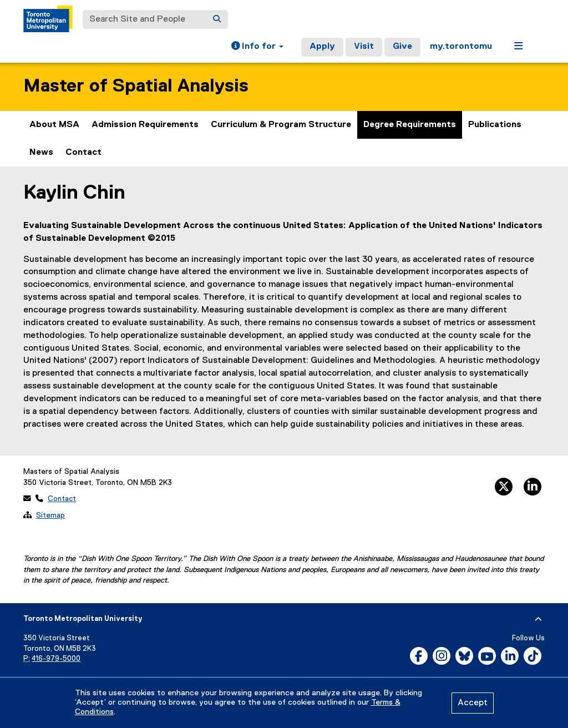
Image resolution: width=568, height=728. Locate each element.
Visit (364, 47)
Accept (473, 703)
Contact (83, 153)
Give (402, 47)
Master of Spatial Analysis (136, 86)
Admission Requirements (145, 125)
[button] (257, 47)
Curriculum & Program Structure (281, 125)
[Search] (217, 19)
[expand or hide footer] (538, 619)
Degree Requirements (410, 125)
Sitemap (50, 515)
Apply (322, 47)
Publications (495, 125)
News (41, 153)
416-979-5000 (56, 659)
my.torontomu (461, 47)
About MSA (54, 125)
